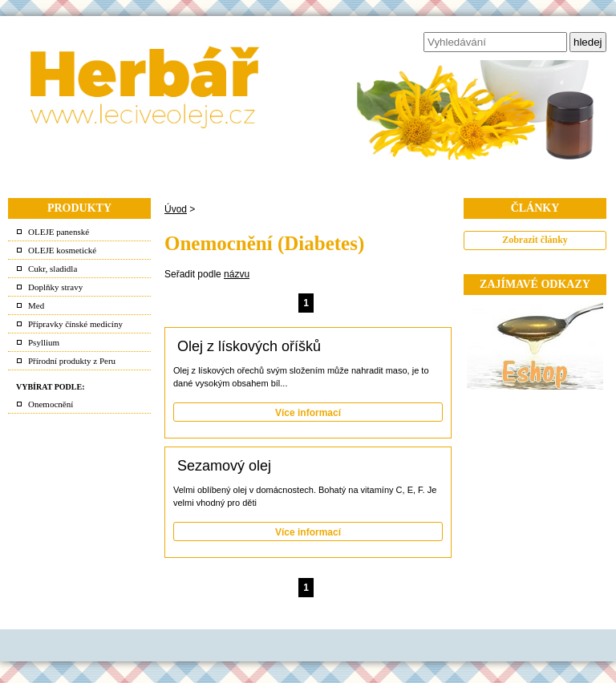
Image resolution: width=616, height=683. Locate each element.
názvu (237, 274)
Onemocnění (51, 404)
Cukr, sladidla (53, 269)
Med (36, 305)
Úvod (176, 209)
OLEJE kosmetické (62, 250)
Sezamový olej (224, 466)
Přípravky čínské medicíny (75, 324)
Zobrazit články (535, 240)
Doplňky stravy (55, 287)
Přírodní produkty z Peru (72, 361)
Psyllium (44, 342)
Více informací (308, 413)
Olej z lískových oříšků (249, 346)
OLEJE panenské (59, 232)
